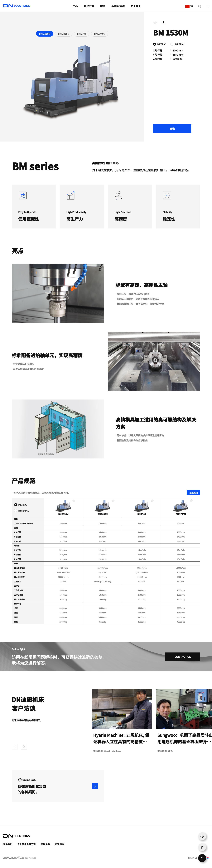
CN (188, 5)
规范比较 (194, 493)
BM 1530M (45, 34)
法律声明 (59, 844)
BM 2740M (100, 34)
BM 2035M (64, 34)
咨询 (172, 129)
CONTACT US (183, 657)
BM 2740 (82, 34)
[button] (24, 747)
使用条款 (45, 844)
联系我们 (8, 844)
